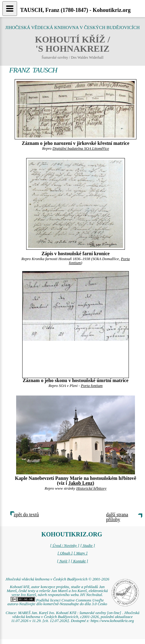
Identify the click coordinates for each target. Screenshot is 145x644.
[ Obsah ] (65, 553)
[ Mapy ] (81, 553)
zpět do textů (26, 515)
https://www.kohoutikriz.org (112, 621)
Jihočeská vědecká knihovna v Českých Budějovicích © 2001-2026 (57, 579)
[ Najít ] (63, 561)
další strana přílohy (117, 517)
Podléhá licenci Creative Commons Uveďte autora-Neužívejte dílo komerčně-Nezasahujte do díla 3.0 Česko (57, 602)
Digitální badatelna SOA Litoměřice (81, 149)
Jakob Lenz (80, 483)
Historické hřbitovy (91, 488)
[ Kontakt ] (79, 561)
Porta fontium (92, 386)
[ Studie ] (87, 546)
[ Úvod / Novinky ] (65, 546)
